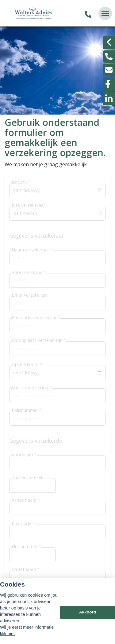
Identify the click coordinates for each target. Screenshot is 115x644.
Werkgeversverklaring (38, 332)
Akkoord (88, 612)
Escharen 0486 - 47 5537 (61, 572)
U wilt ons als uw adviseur (42, 302)
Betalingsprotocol (33, 317)
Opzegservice (29, 287)
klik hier (8, 634)
